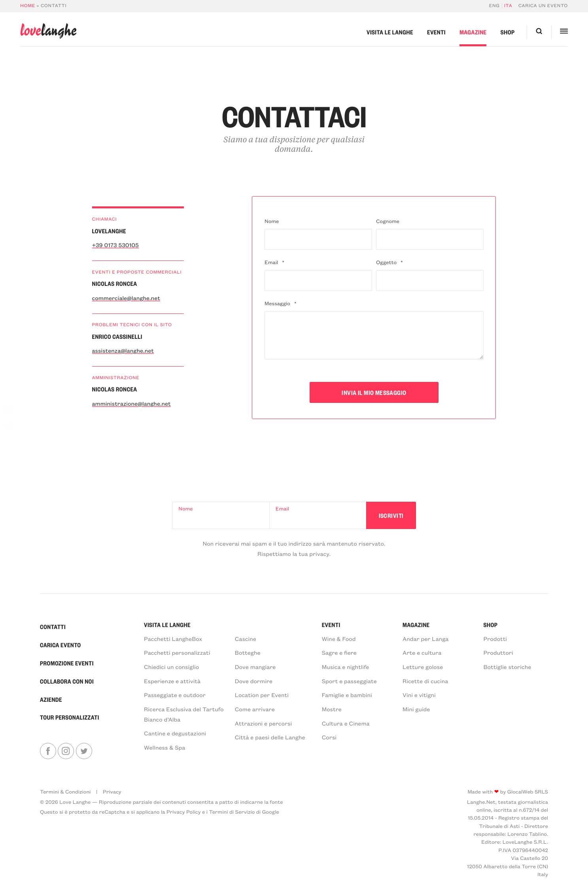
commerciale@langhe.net (126, 298)
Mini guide (416, 709)
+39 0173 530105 (115, 245)
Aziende (51, 699)
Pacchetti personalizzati (177, 652)
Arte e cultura (422, 652)
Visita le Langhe (390, 32)
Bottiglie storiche (507, 667)
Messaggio (280, 303)
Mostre (332, 709)
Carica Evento (61, 645)
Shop (508, 32)
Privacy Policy (184, 812)
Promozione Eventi (67, 663)
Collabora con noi (67, 681)
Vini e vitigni (419, 695)
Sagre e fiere (339, 652)
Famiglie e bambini (347, 695)
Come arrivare (255, 709)
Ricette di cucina (425, 681)
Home (28, 6)
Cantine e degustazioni (175, 733)
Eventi (436, 32)
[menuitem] (496, 6)
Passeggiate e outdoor (175, 695)
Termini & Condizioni (65, 792)
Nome (272, 221)
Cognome (388, 221)
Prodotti (495, 639)
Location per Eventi (262, 695)
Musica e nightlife (346, 667)
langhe (48, 31)
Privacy (112, 792)
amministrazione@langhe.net (131, 403)
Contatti (53, 627)
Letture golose (423, 667)
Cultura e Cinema (346, 723)
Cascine (246, 639)
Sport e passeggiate (349, 681)
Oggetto (389, 262)
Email (274, 262)
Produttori (498, 652)
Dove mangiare (255, 667)
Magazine (473, 32)
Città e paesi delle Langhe (270, 737)
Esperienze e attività (172, 681)
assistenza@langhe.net (123, 350)
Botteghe (248, 652)
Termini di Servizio (232, 812)
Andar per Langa (425, 639)
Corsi (329, 737)
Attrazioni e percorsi (263, 723)
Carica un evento (543, 6)
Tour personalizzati (70, 717)
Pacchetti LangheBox (173, 639)
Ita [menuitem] (508, 6)
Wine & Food (339, 639)
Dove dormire (254, 681)
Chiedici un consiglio (171, 667)
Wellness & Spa (164, 747)
